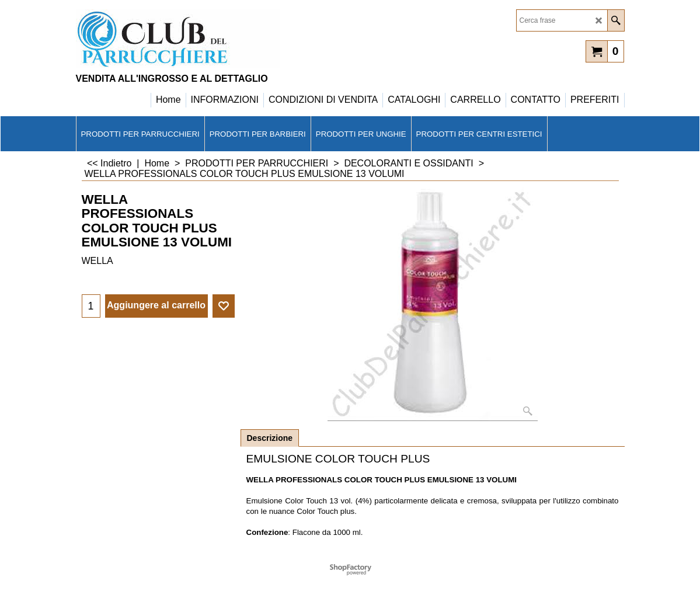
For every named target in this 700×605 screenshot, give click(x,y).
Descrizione (270, 438)
